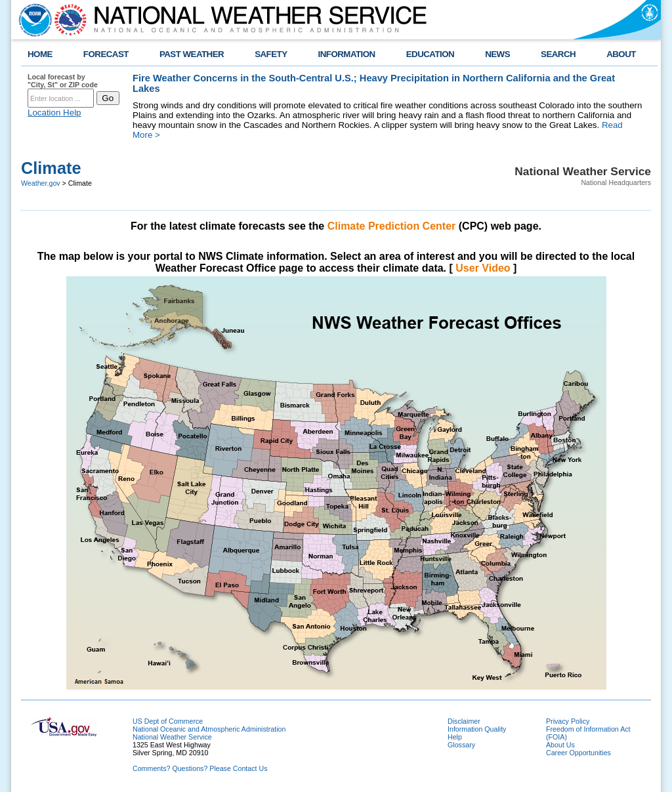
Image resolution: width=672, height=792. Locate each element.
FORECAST (106, 54)
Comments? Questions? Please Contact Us (200, 768)
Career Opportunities (578, 753)
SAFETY (271, 54)
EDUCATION (430, 54)
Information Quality (477, 729)
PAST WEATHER (192, 54)
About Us (560, 745)
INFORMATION (347, 54)
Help (455, 737)
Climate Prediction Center (392, 226)
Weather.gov (41, 183)
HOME (40, 54)
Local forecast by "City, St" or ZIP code (63, 81)
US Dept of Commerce (168, 721)
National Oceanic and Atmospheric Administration (209, 729)
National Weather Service (172, 737)
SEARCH (558, 54)
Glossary (461, 745)
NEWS (497, 54)
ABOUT (621, 54)
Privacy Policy (568, 721)
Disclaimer (464, 721)
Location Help (54, 113)
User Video (483, 268)
